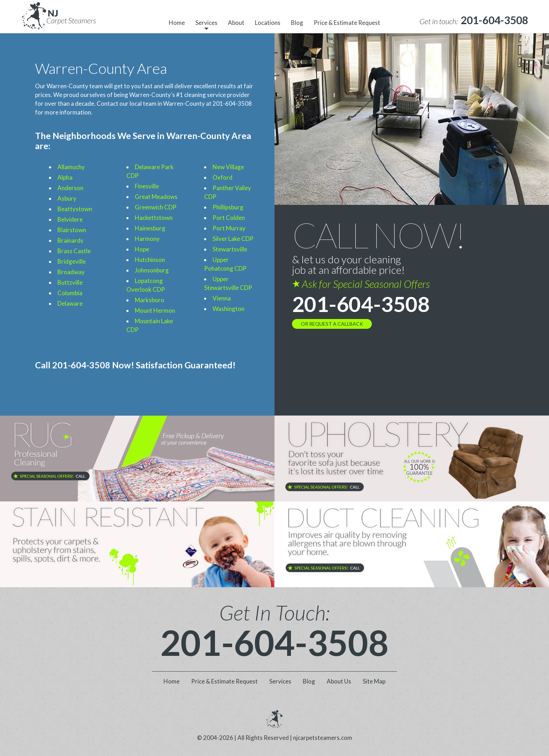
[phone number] (494, 20)
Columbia (70, 293)
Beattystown (75, 209)
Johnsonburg (152, 270)
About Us (339, 681)
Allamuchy (71, 167)
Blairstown (72, 230)
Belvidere (70, 219)
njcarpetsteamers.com (323, 738)
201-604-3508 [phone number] (361, 304)
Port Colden (229, 218)
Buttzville (70, 282)
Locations (268, 23)
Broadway (71, 272)
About (236, 23)
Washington (228, 309)
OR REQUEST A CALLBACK (332, 324)
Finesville (147, 186)
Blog (297, 23)
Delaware (70, 303)
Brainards (70, 240)
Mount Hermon (155, 310)
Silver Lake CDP (233, 239)
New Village (228, 167)
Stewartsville (230, 249)
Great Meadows (156, 197)
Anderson (70, 188)
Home (177, 23)
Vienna (222, 298)
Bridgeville (72, 261)
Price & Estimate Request (347, 23)
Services (206, 23)
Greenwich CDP (156, 207)
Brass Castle (74, 251)
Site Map (374, 681)
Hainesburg (150, 228)
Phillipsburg (228, 207)
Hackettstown (154, 218)
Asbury (67, 198)
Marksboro (150, 300)
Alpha (65, 177)
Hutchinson (150, 260)
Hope (142, 249)
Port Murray (229, 228)
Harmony (147, 239)
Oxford (223, 177)
